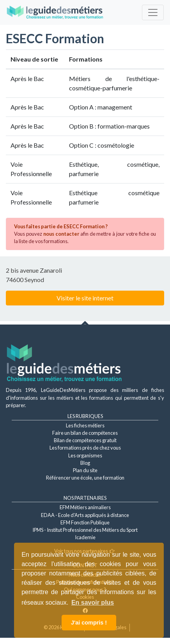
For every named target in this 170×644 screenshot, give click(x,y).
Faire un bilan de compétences (85, 433)
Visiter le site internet (85, 298)
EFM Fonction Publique (85, 522)
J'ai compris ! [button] (89, 623)
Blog (85, 463)
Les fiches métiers (85, 425)
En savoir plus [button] (93, 603)
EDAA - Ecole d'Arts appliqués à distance (85, 515)
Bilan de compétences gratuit (85, 440)
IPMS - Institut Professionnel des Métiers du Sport (85, 530)
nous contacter (61, 234)
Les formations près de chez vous (85, 448)
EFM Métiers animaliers (85, 507)
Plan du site (85, 470)
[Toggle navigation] (153, 12)
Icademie (85, 537)
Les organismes (85, 455)
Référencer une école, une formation (85, 478)
